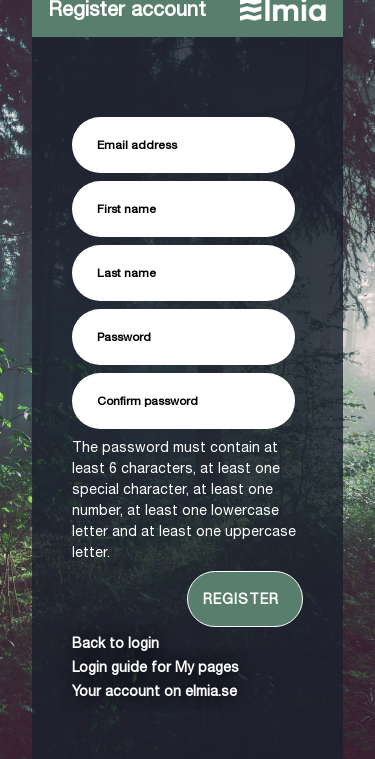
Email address (137, 145)
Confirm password (147, 401)
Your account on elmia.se (154, 691)
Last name (126, 273)
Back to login (115, 643)
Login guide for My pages (155, 667)
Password (124, 337)
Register (241, 599)
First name (126, 209)
